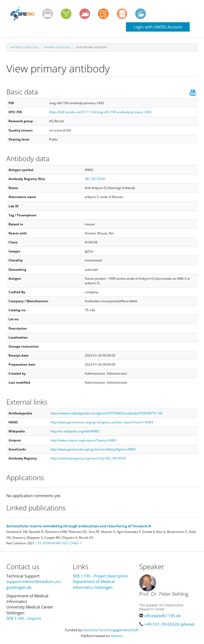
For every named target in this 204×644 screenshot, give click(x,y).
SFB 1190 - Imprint (24, 618)
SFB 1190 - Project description (100, 576)
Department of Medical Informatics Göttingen (94, 584)
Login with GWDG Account (158, 27)
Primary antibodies (57, 47)
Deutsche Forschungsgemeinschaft (110, 630)
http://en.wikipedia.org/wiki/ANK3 (75, 431)
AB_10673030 (95, 179)
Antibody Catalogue (25, 47)
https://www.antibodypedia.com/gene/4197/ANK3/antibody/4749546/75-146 (107, 413)
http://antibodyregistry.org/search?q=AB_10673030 (88, 458)
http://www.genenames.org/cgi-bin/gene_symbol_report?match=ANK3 (102, 422)
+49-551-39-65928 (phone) (169, 624)
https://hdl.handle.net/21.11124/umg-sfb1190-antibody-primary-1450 (100, 112)
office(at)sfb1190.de (162, 616)
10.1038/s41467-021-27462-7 (60, 543)
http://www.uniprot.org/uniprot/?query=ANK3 (83, 440)
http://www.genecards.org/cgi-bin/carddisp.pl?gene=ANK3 (93, 449)
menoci (117, 636)
